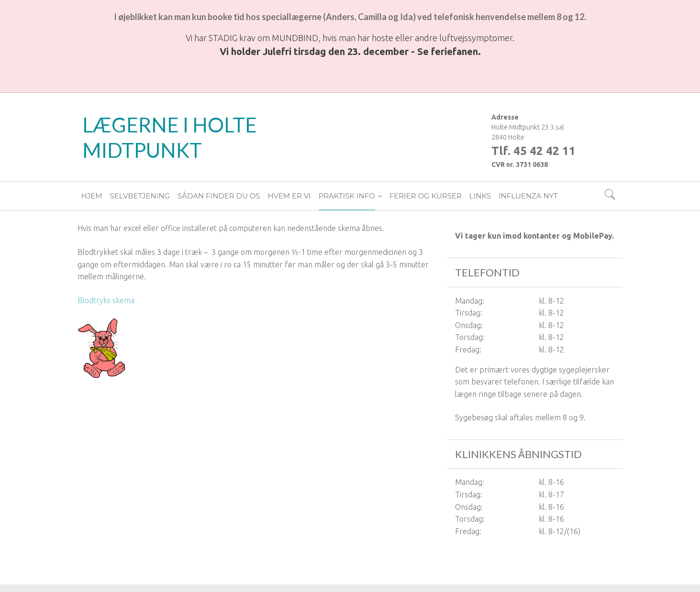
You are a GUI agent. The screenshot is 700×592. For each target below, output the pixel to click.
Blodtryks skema (106, 300)
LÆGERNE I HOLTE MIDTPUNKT (170, 137)
